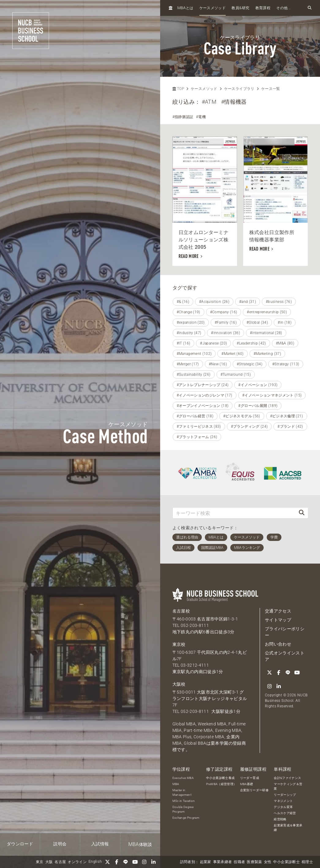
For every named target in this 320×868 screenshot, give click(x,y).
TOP (178, 89)
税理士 (307, 862)
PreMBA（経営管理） (221, 784)
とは (185, 8)
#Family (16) (226, 322)
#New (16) (218, 364)
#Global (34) (257, 322)
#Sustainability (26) (194, 374)
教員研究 (240, 8)
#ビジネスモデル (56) (242, 416)
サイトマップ (278, 620)
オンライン (77, 862)
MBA (176, 784)
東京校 (179, 644)
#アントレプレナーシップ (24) (203, 385)
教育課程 (263, 8)
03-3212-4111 (195, 665)
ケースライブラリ (239, 89)
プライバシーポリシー (285, 632)
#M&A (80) (285, 343)
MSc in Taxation (184, 801)
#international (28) (266, 333)
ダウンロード (20, 844)
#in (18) (285, 322)
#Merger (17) (188, 364)
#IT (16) (184, 343)
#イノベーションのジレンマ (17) (205, 395)
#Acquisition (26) (214, 302)
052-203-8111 (195, 625)
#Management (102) (194, 354)
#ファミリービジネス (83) (199, 427)
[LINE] (126, 862)
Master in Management (182, 792)
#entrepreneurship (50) (267, 312)
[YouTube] (135, 862)
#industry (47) (189, 333)
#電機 (201, 117)
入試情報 (100, 844)
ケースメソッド (213, 8)
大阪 (49, 862)
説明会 (60, 844)
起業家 (206, 862)
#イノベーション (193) (258, 385)
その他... (283, 8)
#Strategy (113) (286, 364)
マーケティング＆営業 (288, 786)
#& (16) (183, 302)
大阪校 (179, 684)
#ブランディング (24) (249, 427)
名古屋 (60, 862)
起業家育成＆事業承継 (288, 828)
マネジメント (283, 801)
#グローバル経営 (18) (195, 416)
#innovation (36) (226, 333)
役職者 (239, 862)
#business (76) (279, 302)
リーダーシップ (285, 795)
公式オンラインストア (285, 656)
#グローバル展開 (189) (258, 406)
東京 (40, 862)
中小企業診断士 (286, 862)
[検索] (302, 513)
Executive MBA (183, 778)
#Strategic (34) (250, 364)
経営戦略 (280, 819)
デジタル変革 (283, 807)
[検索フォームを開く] (310, 8)
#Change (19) (188, 312)
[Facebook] (117, 862)
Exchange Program (186, 818)
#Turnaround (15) (236, 374)
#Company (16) (224, 312)
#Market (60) (232, 354)
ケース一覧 (271, 89)
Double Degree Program (183, 809)
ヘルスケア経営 (285, 813)
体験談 (140, 844)
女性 (268, 862)
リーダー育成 (250, 778)
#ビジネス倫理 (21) (287, 416)
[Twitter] (107, 862)
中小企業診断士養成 (220, 778)
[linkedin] (153, 862)
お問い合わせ (278, 644)
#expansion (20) (191, 322)
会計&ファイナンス (287, 778)
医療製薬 (254, 862)
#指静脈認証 (183, 117)
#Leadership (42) (251, 343)
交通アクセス (278, 611)
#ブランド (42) (290, 427)
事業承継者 (223, 862)
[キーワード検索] (234, 513)
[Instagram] (144, 862)
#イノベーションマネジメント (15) (272, 395)
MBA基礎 (247, 784)
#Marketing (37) (267, 354)
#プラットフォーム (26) (197, 437)
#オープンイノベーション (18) (203, 406)
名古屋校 (181, 611)
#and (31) (248, 302)
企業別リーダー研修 (254, 790)
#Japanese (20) (213, 343)
